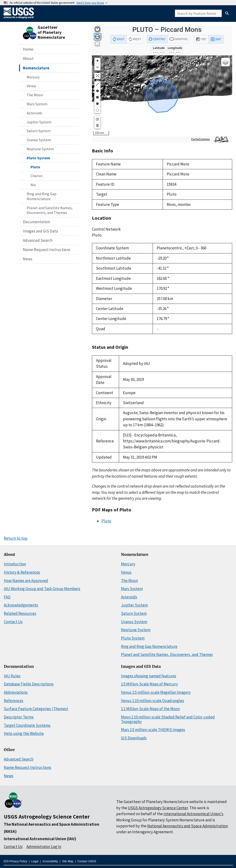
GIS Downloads (134, 738)
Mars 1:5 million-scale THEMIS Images (153, 730)
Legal (35, 861)
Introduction (15, 564)
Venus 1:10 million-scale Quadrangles (153, 701)
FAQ (7, 597)
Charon (36, 176)
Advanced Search (38, 240)
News (28, 259)
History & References (22, 572)
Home (28, 49)
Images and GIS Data (40, 231)
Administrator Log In (44, 847)
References (14, 701)
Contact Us (13, 622)
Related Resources (20, 613)
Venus (31, 86)
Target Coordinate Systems (27, 725)
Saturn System (39, 131)
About (28, 58)
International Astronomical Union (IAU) (40, 839)
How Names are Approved (26, 581)
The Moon (35, 95)
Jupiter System (39, 122)
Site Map (68, 861)
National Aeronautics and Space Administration (188, 826)
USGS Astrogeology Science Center (47, 817)
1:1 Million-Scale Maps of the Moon (150, 709)
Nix (33, 185)
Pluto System (38, 158)
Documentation (36, 222)
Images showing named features (149, 676)
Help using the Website (24, 733)
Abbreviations (16, 692)
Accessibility (50, 861)
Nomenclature (36, 68)
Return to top (16, 538)
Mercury (33, 77)
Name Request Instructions (47, 250)
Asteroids (34, 113)
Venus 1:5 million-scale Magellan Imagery (156, 692)
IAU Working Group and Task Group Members (42, 589)
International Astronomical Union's (193, 814)
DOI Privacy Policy (15, 861)
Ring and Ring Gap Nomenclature (42, 196)
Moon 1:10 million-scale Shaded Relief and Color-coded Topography (168, 719)
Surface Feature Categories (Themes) (36, 709)
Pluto (35, 167)
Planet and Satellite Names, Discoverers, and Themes (50, 210)
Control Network (106, 229)
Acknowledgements (21, 605)
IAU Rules (12, 676)
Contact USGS (87, 861)
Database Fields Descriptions (29, 684)
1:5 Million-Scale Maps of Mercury (149, 684)
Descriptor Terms (19, 717)
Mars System (37, 104)
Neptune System (40, 149)
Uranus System (39, 140)
